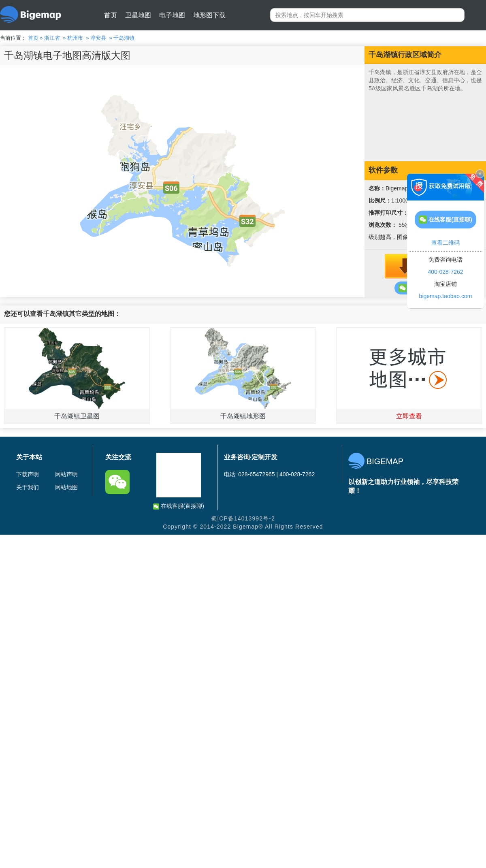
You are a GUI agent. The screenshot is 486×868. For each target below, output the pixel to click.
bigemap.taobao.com (446, 296)
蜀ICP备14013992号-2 (243, 518)
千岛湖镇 (124, 38)
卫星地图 (138, 15)
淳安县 (98, 38)
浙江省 (52, 38)
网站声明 (66, 474)
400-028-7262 (445, 272)
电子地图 (172, 15)
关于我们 (28, 487)
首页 (111, 15)
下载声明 (28, 474)
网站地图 (66, 487)
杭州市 (75, 38)
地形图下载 (209, 15)
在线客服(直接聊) (179, 506)
